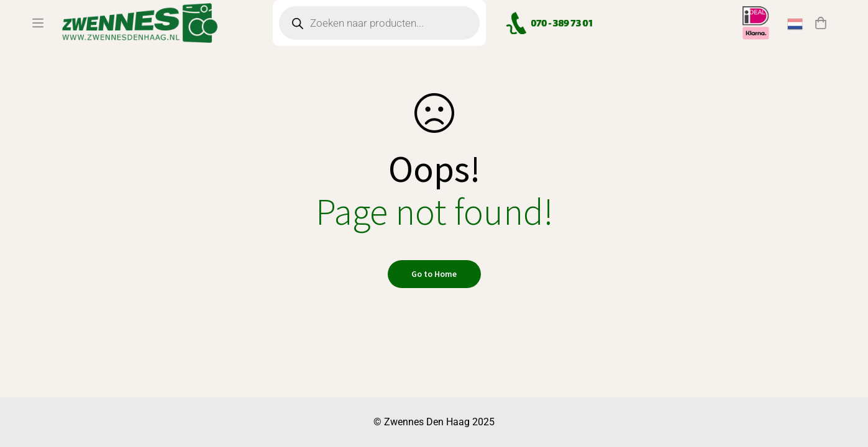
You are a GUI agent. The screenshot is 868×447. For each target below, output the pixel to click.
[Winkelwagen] (821, 39)
